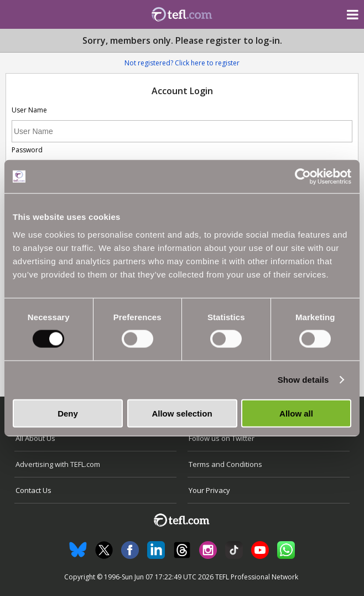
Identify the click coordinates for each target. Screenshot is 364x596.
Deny (68, 413)
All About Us (35, 438)
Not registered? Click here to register (182, 63)
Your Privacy (209, 490)
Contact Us (33, 490)
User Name (29, 110)
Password (27, 150)
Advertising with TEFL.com (58, 464)
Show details (303, 380)
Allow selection (182, 413)
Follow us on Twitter (222, 438)
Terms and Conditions (225, 464)
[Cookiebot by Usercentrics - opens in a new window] (303, 177)
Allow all (296, 413)
